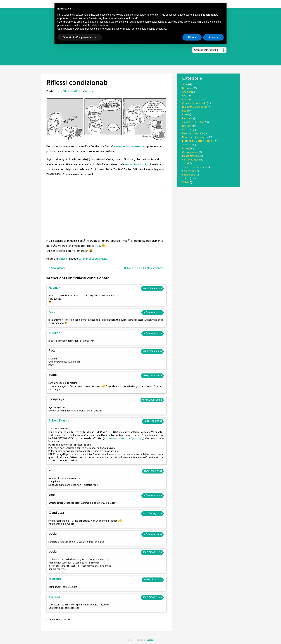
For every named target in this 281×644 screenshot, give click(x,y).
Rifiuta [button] (192, 37)
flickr (97, 246)
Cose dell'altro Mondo (194, 103)
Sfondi (186, 164)
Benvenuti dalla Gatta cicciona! (144, 268)
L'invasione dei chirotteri (195, 137)
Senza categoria (191, 160)
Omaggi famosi (190, 152)
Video (186, 182)
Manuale (187, 145)
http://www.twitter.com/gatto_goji (124, 438)
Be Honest (188, 88)
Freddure (187, 118)
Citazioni (187, 92)
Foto (185, 115)
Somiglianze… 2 (60, 268)
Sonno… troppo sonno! (195, 167)
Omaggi (186, 149)
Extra (185, 111)
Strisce (63, 259)
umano (103, 259)
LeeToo (150, 640)
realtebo (55, 579)
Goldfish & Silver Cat (193, 122)
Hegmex (54, 288)
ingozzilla (187, 130)
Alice (185, 85)
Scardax (54, 597)
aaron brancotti (88, 259)
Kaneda (89, 91)
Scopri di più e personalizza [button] (80, 37)
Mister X (55, 333)
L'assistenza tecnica (193, 133)
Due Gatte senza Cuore (195, 107)
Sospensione (189, 171)
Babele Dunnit (59, 421)
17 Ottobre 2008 (70, 91)
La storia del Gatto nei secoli (198, 141)
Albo (52, 312)
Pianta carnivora (191, 156)
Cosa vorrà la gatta (193, 100)
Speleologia (189, 175)
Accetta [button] (213, 37)
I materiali (187, 126)
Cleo (185, 96)
